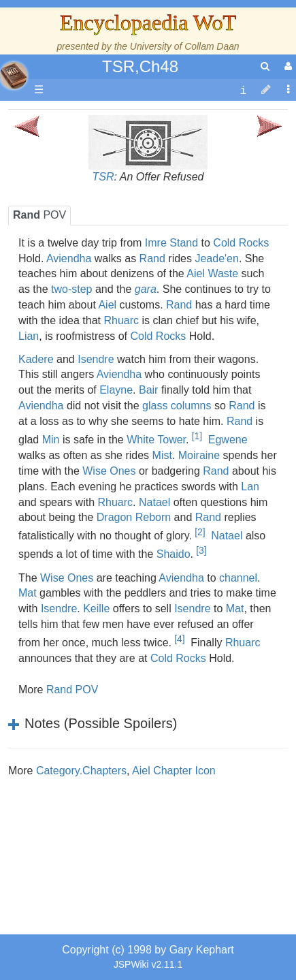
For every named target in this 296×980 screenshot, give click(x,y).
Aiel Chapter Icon (174, 771)
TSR (103, 177)
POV (39, 215)
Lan (250, 487)
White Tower (156, 440)
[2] (200, 532)
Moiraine (199, 455)
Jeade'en (216, 258)
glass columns (177, 406)
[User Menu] (286, 66)
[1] (197, 436)
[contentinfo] (243, 90)
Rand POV (72, 690)
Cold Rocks (241, 243)
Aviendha (69, 258)
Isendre (96, 359)
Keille (96, 608)
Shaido (174, 555)
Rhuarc (121, 320)
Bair (148, 390)
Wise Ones (109, 471)
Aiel (107, 305)
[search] (265, 66)
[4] (179, 639)
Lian (29, 336)
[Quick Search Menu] (265, 66)
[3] (201, 550)
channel (238, 578)
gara (146, 289)
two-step (71, 289)
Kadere (36, 359)
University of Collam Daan (185, 46)
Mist (162, 455)
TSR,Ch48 (140, 66)
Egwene (228, 440)
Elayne (116, 390)
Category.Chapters (81, 771)
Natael (154, 502)
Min (51, 440)
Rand (152, 258)
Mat (28, 593)
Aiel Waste (212, 273)
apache (14, 76)
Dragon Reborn (134, 517)
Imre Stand (171, 243)
